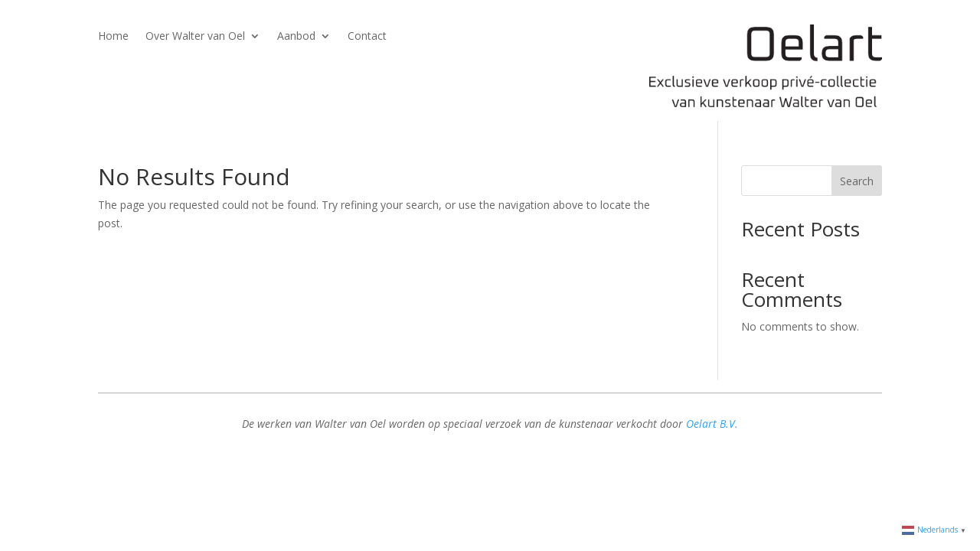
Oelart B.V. (712, 424)
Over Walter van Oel (195, 37)
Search (857, 181)
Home (113, 37)
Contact (367, 37)
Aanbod (296, 37)
